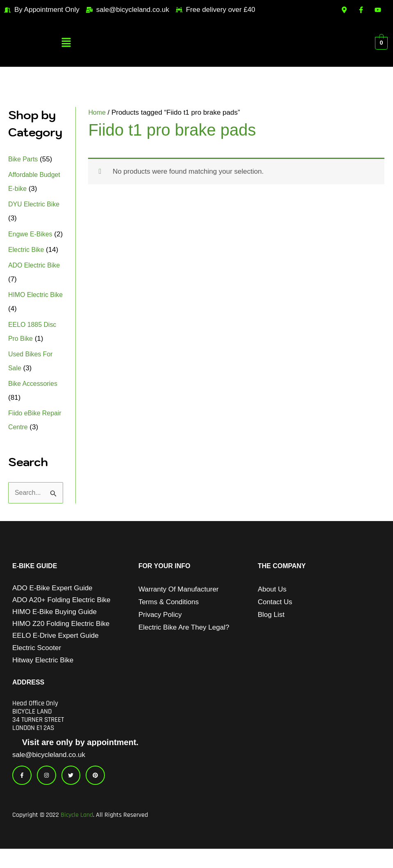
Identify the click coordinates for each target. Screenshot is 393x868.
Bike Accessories (35, 398)
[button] (66, 43)
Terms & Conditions (169, 617)
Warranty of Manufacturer (179, 604)
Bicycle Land (77, 834)
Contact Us (275, 617)
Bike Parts (24, 159)
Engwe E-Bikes (32, 234)
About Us (272, 604)
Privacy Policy (160, 629)
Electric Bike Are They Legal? (184, 642)
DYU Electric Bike (36, 204)
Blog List (271, 629)
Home (97, 112)
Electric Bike (27, 264)
